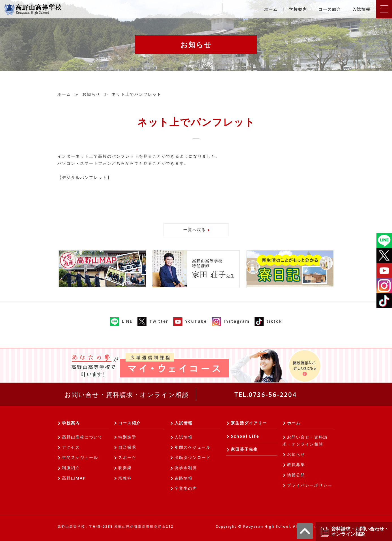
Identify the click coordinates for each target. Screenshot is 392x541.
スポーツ (127, 457)
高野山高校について (82, 437)
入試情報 (361, 9)
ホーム (271, 9)
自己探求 (127, 447)
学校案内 (298, 9)
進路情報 (184, 478)
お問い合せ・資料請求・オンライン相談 (127, 394)
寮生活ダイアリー (249, 423)
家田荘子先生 (244, 449)
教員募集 (296, 464)
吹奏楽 (125, 468)
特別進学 (127, 437)
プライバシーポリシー (310, 485)
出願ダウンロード (193, 457)
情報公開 (296, 475)
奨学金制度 (186, 468)
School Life (245, 436)
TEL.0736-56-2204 (265, 394)
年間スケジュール (80, 457)
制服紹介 (71, 468)
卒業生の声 (186, 488)
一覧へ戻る (195, 229)
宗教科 (125, 478)
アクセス (71, 447)
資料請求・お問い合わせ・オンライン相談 (354, 532)
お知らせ (91, 94)
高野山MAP (74, 478)
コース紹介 (330, 9)
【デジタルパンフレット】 (85, 177)
